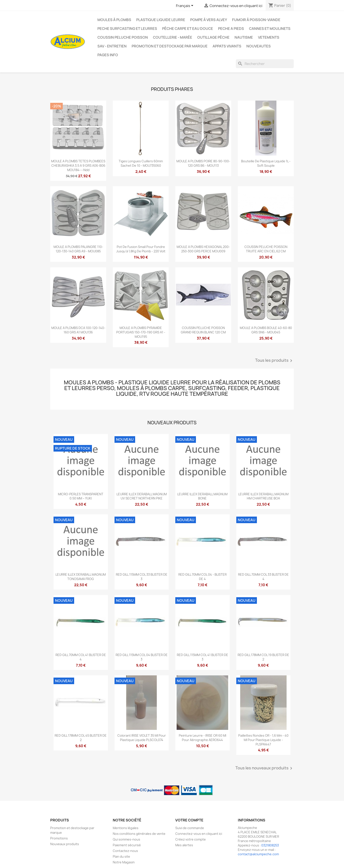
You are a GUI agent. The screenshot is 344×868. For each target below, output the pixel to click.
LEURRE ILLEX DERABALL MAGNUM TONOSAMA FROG (81, 577)
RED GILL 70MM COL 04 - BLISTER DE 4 (202, 577)
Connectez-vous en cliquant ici (199, 834)
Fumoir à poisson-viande (256, 20)
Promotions (59, 838)
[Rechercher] (265, 64)
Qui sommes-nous (126, 839)
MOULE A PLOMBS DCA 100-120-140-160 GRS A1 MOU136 (78, 330)
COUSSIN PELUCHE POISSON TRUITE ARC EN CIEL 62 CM (266, 249)
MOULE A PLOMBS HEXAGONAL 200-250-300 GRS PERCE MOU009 (203, 249)
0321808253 (270, 845)
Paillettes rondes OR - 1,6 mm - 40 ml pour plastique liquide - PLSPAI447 (263, 740)
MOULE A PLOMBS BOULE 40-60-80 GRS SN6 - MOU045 (266, 330)
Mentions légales (126, 828)
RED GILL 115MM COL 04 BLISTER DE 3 (142, 657)
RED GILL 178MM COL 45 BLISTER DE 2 (81, 738)
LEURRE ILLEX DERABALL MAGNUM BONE (202, 496)
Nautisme (244, 37)
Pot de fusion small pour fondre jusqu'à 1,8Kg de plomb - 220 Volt (141, 249)
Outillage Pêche (213, 37)
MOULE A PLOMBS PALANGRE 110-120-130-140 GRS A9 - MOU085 (78, 249)
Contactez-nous (125, 851)
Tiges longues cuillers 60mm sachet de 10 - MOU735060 (141, 163)
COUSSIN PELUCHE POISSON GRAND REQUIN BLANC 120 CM (203, 330)
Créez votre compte (191, 839)
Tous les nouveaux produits (265, 768)
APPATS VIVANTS (227, 46)
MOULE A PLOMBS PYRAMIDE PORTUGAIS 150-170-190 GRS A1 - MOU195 (141, 332)
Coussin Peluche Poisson (123, 37)
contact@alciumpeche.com (258, 854)
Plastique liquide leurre (161, 20)
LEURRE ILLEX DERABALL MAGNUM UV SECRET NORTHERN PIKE (142, 496)
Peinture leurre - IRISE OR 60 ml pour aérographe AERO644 (202, 738)
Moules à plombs (114, 20)
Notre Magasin (124, 862)
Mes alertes (184, 845)
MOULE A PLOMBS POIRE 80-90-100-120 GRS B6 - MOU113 (203, 163)
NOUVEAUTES (259, 46)
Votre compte (189, 820)
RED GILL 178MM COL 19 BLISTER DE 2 (263, 657)
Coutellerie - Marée (173, 37)
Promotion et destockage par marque (170, 46)
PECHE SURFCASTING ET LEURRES (127, 29)
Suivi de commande (190, 828)
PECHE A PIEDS (231, 29)
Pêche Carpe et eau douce (188, 29)
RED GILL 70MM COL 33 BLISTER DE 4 (263, 577)
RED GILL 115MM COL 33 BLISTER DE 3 (142, 577)
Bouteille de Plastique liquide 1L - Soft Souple (266, 163)
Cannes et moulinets (270, 29)
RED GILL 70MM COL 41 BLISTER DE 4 (81, 657)
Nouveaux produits (65, 844)
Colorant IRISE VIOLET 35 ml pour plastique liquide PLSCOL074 (142, 738)
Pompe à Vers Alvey (209, 20)
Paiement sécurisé (127, 845)
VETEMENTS (269, 37)
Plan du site (121, 856)
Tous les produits (274, 361)
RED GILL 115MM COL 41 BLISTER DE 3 (202, 657)
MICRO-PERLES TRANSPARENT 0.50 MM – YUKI (81, 496)
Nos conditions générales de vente (139, 834)
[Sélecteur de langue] (185, 6)
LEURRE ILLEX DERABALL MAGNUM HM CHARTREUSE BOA (263, 496)
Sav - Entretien (112, 46)
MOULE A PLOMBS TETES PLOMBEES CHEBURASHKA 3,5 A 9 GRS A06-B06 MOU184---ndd (78, 165)
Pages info (108, 55)
